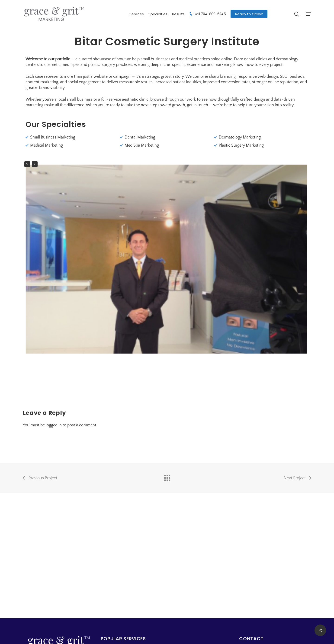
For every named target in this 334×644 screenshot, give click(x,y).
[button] (309, 14)
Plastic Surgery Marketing (241, 145)
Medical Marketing (47, 145)
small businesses (155, 59)
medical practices (194, 59)
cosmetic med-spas (62, 65)
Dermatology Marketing (240, 137)
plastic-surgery (102, 65)
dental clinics (256, 59)
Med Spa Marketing (142, 145)
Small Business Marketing (53, 137)
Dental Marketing (140, 137)
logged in (54, 425)
